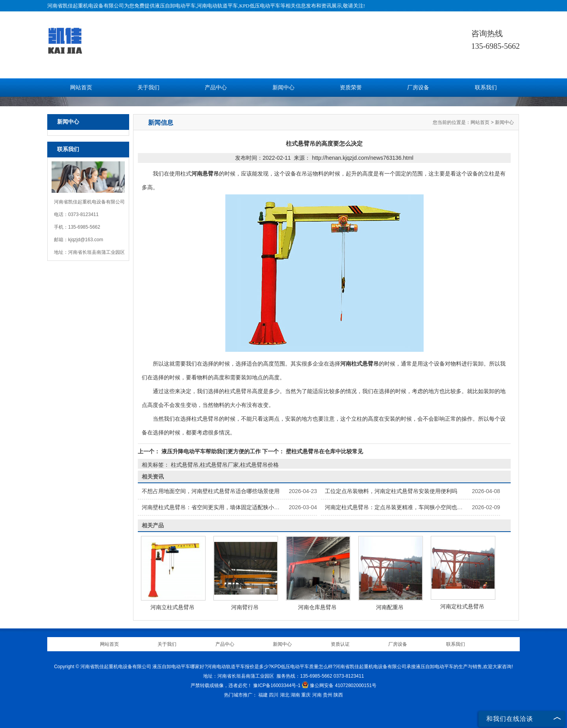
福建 (263, 695)
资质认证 (340, 644)
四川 (274, 695)
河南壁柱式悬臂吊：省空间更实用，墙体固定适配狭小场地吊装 (219, 507)
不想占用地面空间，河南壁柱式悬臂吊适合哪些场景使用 (211, 491)
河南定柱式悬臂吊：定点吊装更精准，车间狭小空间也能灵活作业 (405, 507)
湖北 (285, 695)
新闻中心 (283, 88)
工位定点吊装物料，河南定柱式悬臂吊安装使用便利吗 (391, 491)
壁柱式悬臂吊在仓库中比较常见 (324, 451)
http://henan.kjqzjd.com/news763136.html (363, 158)
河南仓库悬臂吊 (317, 607)
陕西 (338, 695)
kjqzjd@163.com (86, 240)
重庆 (306, 695)
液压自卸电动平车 (175, 6)
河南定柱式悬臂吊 (462, 606)
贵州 (328, 695)
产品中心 (216, 88)
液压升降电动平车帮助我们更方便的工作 (211, 451)
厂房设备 (418, 88)
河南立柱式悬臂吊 (172, 607)
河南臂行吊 (245, 607)
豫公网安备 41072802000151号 (339, 686)
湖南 (295, 695)
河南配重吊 (390, 607)
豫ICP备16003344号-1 (277, 686)
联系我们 (486, 88)
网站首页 (81, 88)
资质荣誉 (351, 88)
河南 (317, 695)
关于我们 (148, 88)
